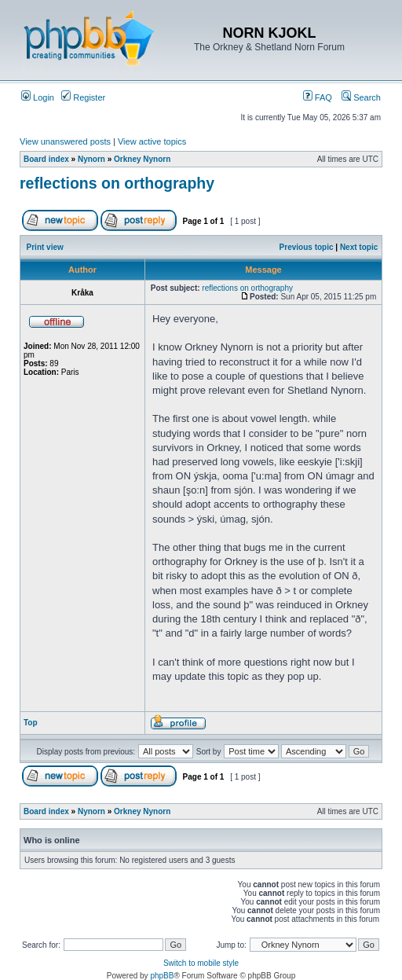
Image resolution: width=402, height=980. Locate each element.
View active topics (152, 141)
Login (38, 97)
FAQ (318, 97)
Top (31, 723)
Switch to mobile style (201, 963)
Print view (45, 247)
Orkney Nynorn (142, 159)
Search (361, 97)
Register (83, 97)
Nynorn (91, 159)
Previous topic (307, 247)
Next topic (359, 247)
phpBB (162, 976)
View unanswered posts (65, 141)
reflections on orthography (117, 183)
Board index (46, 159)
